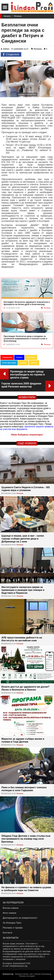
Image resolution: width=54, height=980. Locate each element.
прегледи (31, 357)
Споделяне (11, 55)
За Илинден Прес (12, 923)
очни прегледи (9, 363)
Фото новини (10, 913)
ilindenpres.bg (8, 974)
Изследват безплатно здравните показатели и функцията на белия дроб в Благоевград (27, 303)
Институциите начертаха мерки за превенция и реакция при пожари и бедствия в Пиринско (23, 590)
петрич (19, 357)
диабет (23, 363)
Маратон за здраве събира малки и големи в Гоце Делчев (23, 740)
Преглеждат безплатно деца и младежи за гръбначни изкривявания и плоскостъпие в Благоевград (25, 339)
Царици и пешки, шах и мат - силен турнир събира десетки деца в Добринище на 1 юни (23, 539)
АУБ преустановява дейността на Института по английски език (22, 639)
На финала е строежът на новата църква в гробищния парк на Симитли (26, 889)
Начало (7, 16)
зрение (34, 363)
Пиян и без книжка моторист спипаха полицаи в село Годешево (24, 789)
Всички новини (11, 908)
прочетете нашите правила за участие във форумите (27, 428)
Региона (18, 16)
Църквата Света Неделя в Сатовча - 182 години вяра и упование (26, 489)
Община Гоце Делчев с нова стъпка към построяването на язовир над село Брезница (26, 839)
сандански (7, 357)
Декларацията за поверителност (20, 918)
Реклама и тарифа (13, 928)
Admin (5, 49)
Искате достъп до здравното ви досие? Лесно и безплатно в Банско (25, 688)
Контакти (8, 933)
